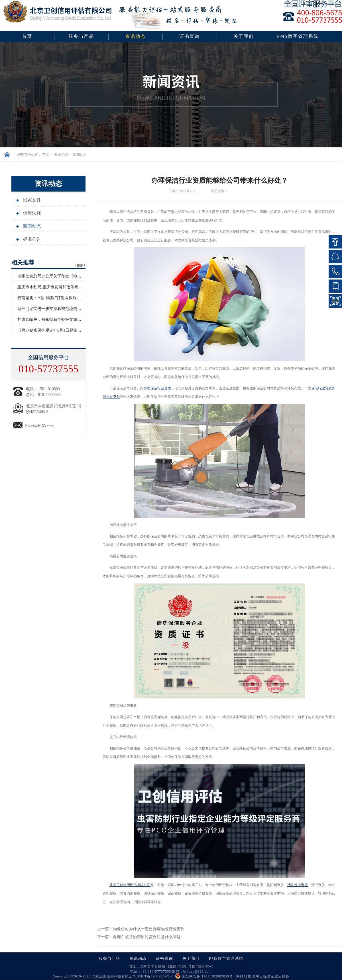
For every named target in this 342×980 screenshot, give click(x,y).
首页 (27, 36)
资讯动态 (61, 155)
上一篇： (141, 929)
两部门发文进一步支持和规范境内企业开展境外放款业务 (67, 309)
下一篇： (139, 937)
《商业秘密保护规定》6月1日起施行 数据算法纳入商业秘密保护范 (76, 330)
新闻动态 (80, 155)
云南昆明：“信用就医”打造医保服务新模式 (55, 298)
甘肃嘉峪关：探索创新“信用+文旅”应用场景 (56, 320)
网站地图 (243, 976)
